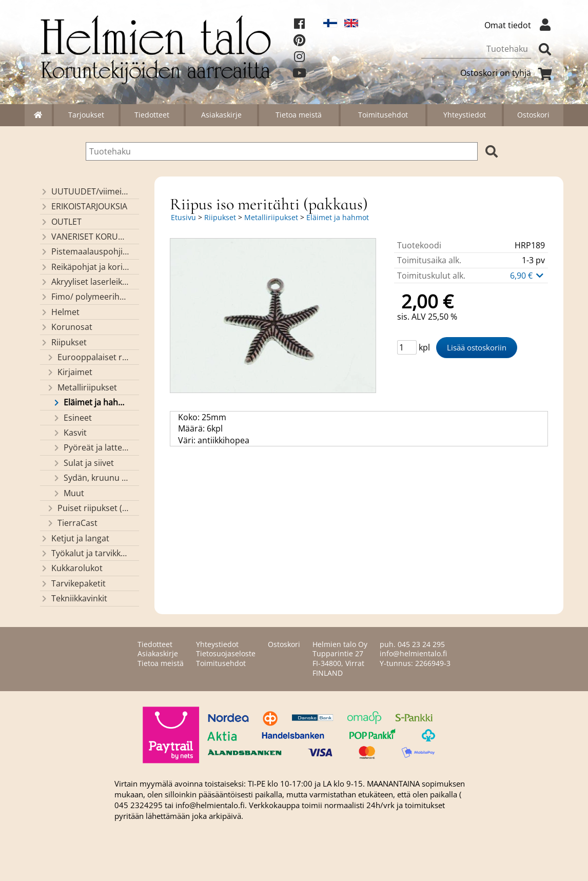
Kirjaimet (69, 372)
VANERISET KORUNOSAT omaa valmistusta (85, 237)
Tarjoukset (86, 115)
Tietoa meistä (299, 115)
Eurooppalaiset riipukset (88, 357)
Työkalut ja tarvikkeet (85, 553)
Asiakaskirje (221, 115)
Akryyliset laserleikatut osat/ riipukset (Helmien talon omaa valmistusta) (85, 282)
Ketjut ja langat (75, 538)
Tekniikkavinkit (74, 598)
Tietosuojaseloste (226, 653)
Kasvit (70, 433)
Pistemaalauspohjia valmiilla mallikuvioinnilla (85, 251)
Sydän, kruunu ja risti (91, 478)
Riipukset (63, 342)
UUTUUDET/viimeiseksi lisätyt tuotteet (85, 191)
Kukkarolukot (71, 568)
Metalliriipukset (82, 387)
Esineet (72, 418)
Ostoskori (533, 115)
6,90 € (527, 276)
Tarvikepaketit (73, 583)
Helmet (60, 312)
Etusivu (183, 217)
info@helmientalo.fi (413, 653)
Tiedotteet (152, 115)
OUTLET (61, 222)
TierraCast (72, 523)
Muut (68, 493)
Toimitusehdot (383, 115)
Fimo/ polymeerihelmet (85, 297)
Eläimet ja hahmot (91, 402)
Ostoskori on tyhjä (508, 73)
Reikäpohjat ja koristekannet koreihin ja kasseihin (85, 267)
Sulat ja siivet (83, 463)
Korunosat (66, 327)
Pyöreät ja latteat (91, 447)
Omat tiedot (520, 25)
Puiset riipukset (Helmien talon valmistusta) (88, 508)
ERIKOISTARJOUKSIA (84, 206)
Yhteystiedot (465, 115)
